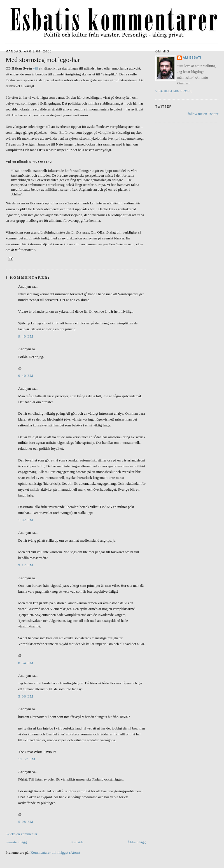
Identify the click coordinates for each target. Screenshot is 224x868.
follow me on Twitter (203, 114)
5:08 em (26, 822)
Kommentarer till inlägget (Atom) (55, 852)
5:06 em (26, 696)
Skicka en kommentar (21, 834)
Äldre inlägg (136, 842)
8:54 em (26, 663)
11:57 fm (27, 759)
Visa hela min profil (174, 91)
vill (35, 68)
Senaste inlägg (16, 842)
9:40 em (26, 336)
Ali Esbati (192, 58)
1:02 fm (26, 520)
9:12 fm (26, 565)
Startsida (77, 842)
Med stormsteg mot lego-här (43, 60)
